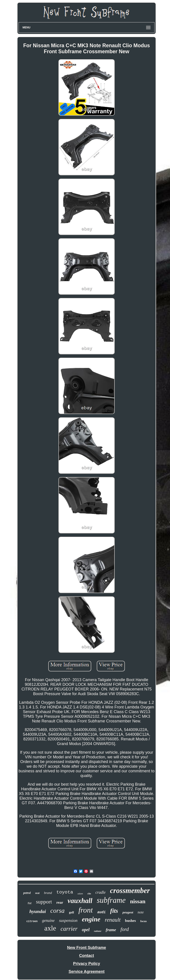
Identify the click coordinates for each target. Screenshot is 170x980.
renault (113, 920)
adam (80, 893)
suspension (68, 920)
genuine (48, 921)
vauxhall (80, 901)
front (86, 910)
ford (125, 929)
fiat (30, 903)
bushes (130, 921)
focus (144, 921)
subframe (111, 900)
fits (114, 911)
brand (48, 893)
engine (91, 919)
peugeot (128, 912)
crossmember (130, 891)
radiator (98, 931)
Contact (86, 956)
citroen (32, 921)
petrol (27, 893)
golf (72, 912)
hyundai (38, 911)
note (141, 912)
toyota (65, 892)
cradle (100, 892)
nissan (138, 901)
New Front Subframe (87, 948)
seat (37, 893)
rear (60, 902)
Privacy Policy (87, 964)
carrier (69, 929)
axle (50, 928)
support (44, 902)
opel (86, 930)
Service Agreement (87, 972)
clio (89, 893)
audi (101, 912)
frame (111, 930)
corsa (57, 911)
